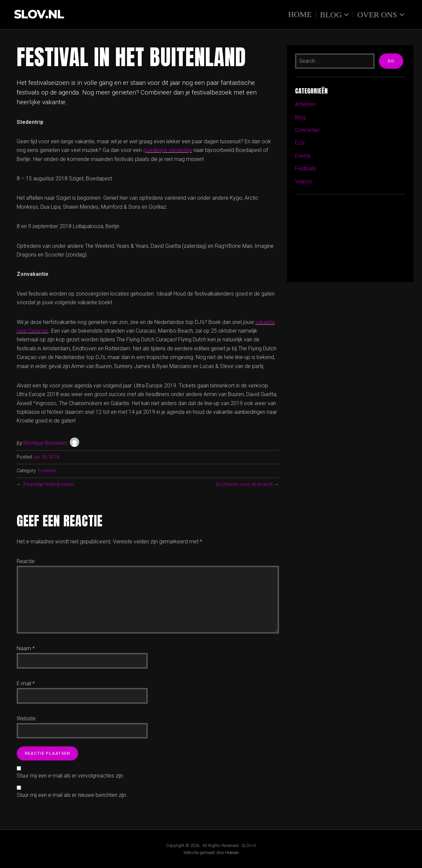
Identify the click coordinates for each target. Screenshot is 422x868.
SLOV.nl (39, 15)
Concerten (307, 130)
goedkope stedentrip (168, 150)
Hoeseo (232, 852)
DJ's (300, 143)
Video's (303, 182)
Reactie (26, 561)
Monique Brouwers (45, 443)
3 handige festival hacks (48, 484)
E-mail (26, 683)
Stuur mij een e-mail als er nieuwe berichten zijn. (72, 795)
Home (300, 14)
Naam (26, 648)
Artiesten (305, 104)
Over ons (377, 15)
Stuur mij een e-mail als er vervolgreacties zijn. (71, 776)
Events (303, 156)
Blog (331, 15)
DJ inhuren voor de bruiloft (244, 484)
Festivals (47, 471)
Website (26, 719)
